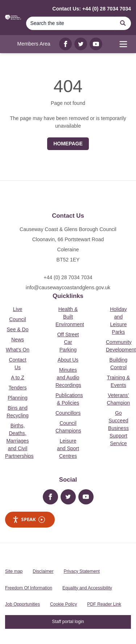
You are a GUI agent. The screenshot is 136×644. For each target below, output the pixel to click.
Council (18, 319)
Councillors (68, 413)
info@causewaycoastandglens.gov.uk (68, 287)
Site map (14, 571)
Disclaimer (43, 571)
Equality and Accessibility (87, 588)
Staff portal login (68, 622)
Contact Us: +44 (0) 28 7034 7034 (92, 9)
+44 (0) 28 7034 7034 (68, 277)
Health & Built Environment (70, 317)
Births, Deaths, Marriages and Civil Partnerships (19, 441)
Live (18, 309)
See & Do (18, 329)
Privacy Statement (82, 571)
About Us (68, 360)
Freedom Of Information (29, 588)
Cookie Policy (63, 604)
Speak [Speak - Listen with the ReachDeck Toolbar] (29, 519)
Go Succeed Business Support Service (118, 428)
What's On (18, 350)
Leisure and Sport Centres (68, 448)
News (18, 340)
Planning (18, 398)
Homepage (68, 144)
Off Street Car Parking (68, 342)
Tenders (18, 388)
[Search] (70, 23)
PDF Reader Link (104, 604)
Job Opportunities (22, 604)
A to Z (18, 378)
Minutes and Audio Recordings (68, 378)
